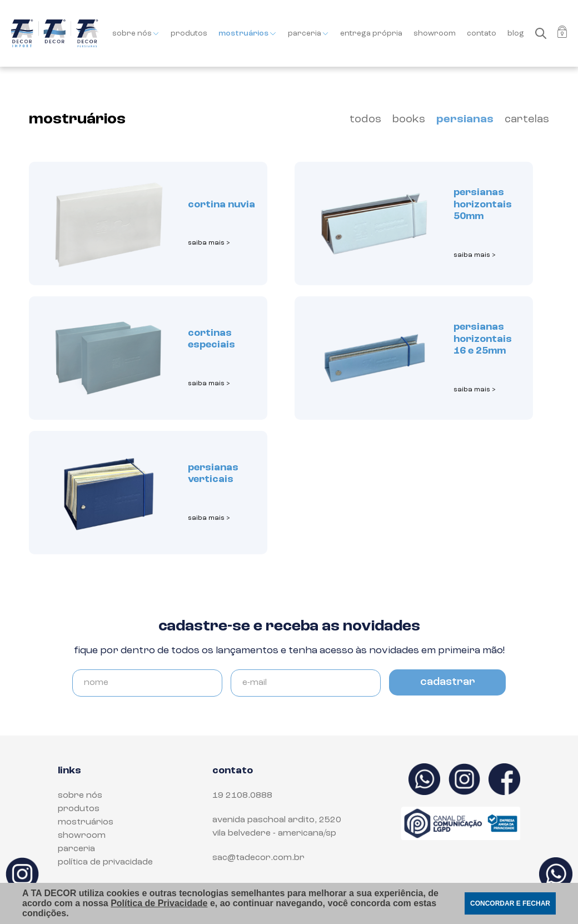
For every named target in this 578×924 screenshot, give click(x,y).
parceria (308, 34)
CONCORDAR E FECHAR (510, 903)
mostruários (247, 34)
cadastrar (448, 682)
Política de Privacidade (159, 903)
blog (516, 33)
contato (482, 33)
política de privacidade (105, 862)
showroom (435, 33)
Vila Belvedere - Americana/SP (274, 833)
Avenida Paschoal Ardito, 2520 (277, 820)
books (409, 120)
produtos (189, 33)
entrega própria (371, 33)
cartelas (527, 120)
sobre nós (136, 34)
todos (365, 120)
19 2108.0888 (242, 796)
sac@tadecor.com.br (258, 858)
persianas (465, 120)
